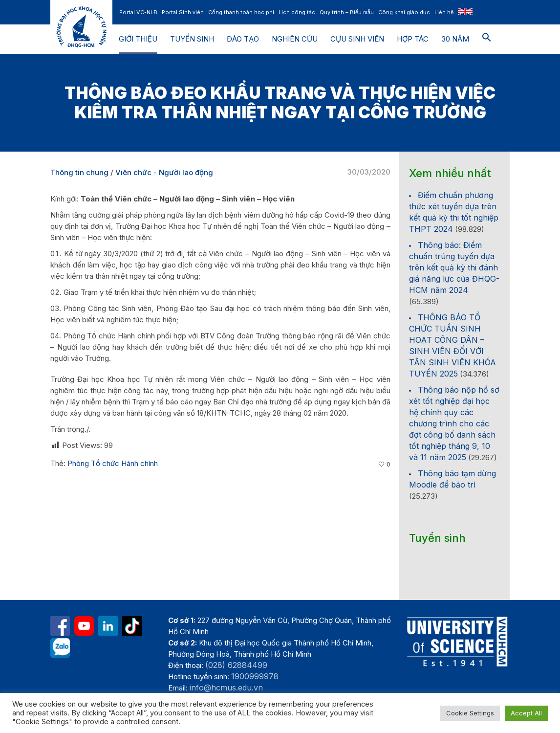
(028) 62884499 (236, 665)
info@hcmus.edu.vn (226, 688)
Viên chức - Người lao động (164, 172)
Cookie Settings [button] (470, 713)
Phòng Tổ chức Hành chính (113, 463)
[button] (487, 39)
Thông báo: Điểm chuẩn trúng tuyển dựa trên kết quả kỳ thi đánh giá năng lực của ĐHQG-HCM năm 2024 (454, 267)
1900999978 (255, 676)
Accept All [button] (526, 713)
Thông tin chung (79, 172)
